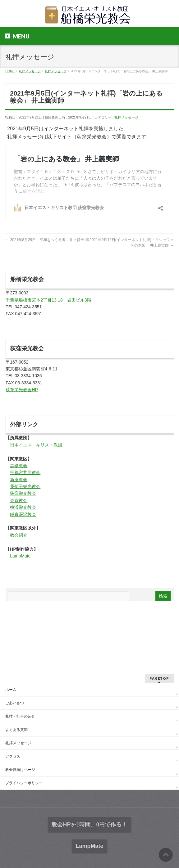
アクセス (13, 756)
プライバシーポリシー (24, 783)
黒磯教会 (19, 466)
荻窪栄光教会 (23, 493)
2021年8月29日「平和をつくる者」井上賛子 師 (47, 240)
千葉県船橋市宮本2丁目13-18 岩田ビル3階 (48, 300)
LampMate (20, 556)
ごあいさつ (15, 703)
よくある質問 (16, 730)
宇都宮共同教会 (25, 472)
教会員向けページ (20, 770)
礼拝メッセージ (126, 117)
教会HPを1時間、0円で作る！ (89, 825)
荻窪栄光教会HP (22, 390)
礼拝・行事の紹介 (20, 716)
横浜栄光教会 (23, 507)
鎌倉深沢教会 (23, 514)
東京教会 (19, 500)
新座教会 (19, 480)
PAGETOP (159, 678)
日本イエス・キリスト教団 (36, 445)
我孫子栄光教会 (25, 486)
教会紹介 (19, 535)
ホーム (11, 690)
